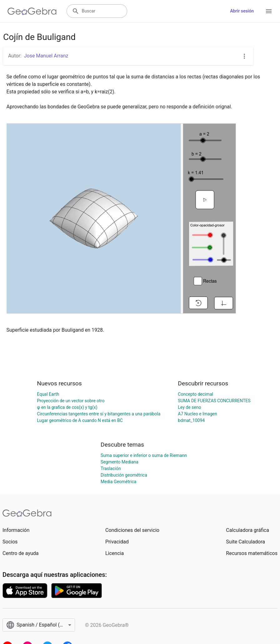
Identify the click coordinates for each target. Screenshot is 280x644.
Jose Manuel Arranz (46, 56)
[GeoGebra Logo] (32, 11)
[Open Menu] (269, 11)
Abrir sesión (242, 11)
